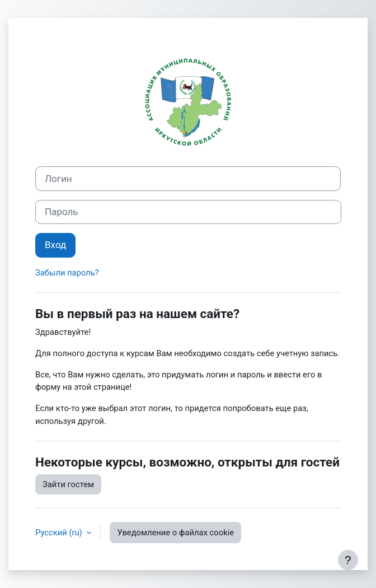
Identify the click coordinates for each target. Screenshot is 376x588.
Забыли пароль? (67, 273)
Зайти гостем (68, 484)
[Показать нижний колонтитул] (348, 560)
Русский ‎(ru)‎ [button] (60, 533)
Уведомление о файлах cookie (175, 533)
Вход (55, 245)
